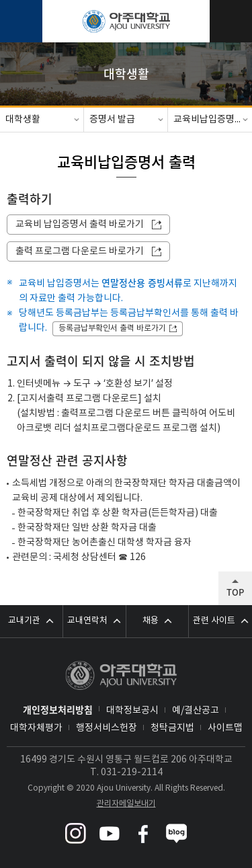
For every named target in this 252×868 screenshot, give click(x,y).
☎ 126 (132, 557)
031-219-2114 (132, 773)
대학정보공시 (132, 711)
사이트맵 (225, 728)
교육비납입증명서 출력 (213, 120)
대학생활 (23, 120)
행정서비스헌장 (107, 728)
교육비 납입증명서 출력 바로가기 (80, 225)
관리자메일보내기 (126, 804)
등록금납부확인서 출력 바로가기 (112, 328)
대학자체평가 (36, 728)
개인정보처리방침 (58, 709)
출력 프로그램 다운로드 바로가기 (80, 251)
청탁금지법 (172, 728)
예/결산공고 (196, 711)
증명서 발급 (112, 120)
